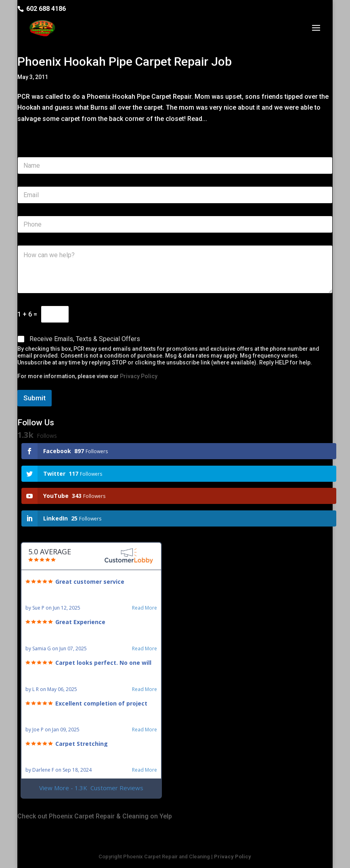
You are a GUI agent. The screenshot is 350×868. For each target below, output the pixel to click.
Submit (35, 398)
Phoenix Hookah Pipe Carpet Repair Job (125, 61)
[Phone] (175, 224)
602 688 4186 (46, 9)
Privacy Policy (139, 376)
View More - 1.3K (91, 788)
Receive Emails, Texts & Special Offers (85, 339)
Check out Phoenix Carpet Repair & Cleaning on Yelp (95, 816)
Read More (145, 608)
